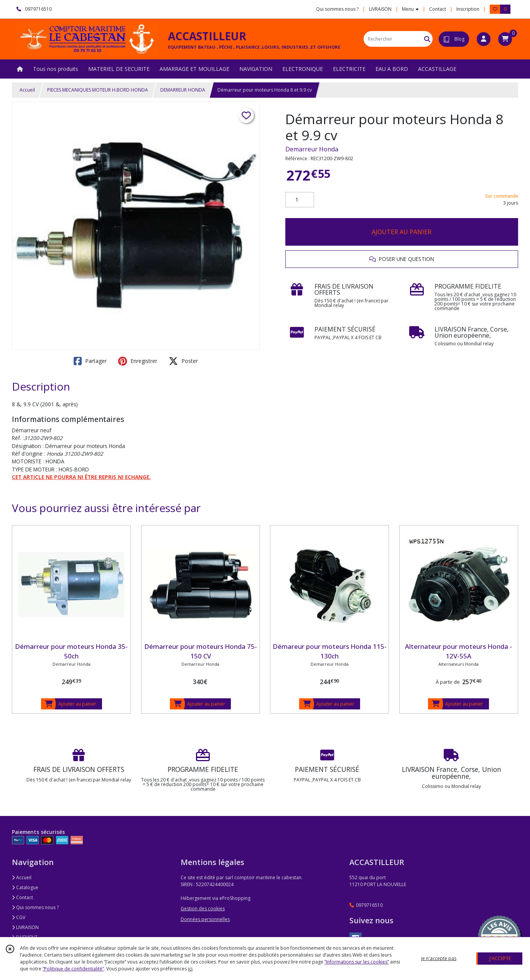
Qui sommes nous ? (35, 907)
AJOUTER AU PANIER (402, 232)
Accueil (27, 90)
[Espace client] (484, 39)
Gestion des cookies (203, 909)
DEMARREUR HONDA (183, 90)
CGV (19, 917)
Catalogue (25, 887)
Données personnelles (205, 919)
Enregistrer (138, 361)
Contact (438, 9)
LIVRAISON (25, 927)
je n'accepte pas (439, 958)
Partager (90, 361)
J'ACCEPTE (500, 958)
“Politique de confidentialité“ (73, 969)
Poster (183, 361)
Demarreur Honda (312, 149)
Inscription (468, 9)
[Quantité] (300, 200)
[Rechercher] (427, 39)
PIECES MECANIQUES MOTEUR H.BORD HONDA (98, 90)
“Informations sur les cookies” (357, 962)
